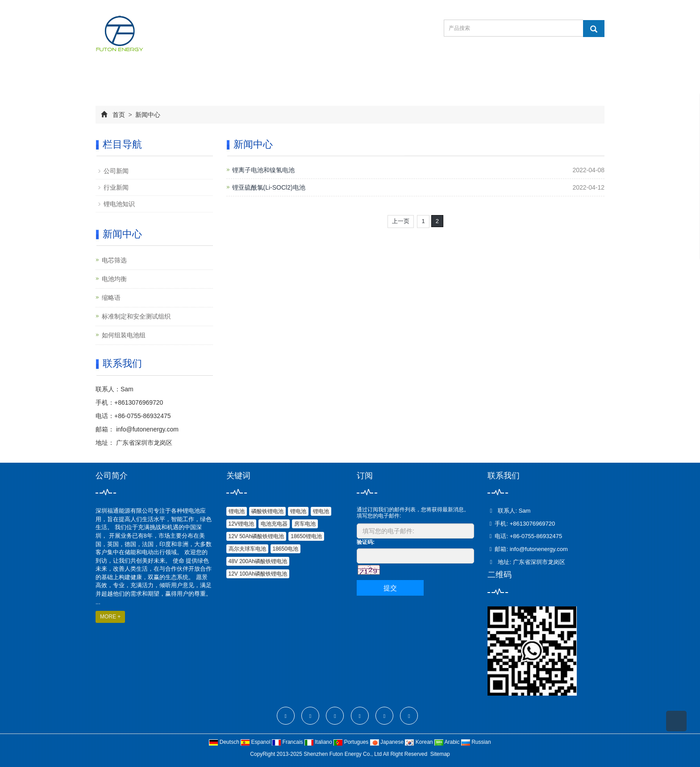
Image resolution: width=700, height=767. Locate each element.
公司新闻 (116, 171)
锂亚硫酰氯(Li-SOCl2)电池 (269, 187)
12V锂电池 (241, 524)
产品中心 (234, 77)
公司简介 (179, 77)
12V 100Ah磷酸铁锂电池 (258, 574)
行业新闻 (116, 187)
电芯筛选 (114, 260)
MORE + (110, 617)
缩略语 (111, 298)
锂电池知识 (119, 204)
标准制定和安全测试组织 (136, 316)
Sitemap (440, 754)
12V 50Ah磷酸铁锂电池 (256, 536)
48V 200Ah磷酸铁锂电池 (258, 561)
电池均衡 (114, 279)
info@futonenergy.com (146, 429)
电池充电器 (274, 524)
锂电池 (237, 511)
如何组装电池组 (124, 335)
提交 (390, 588)
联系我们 (400, 77)
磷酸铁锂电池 (267, 511)
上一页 (401, 221)
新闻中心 (289, 77)
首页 (119, 115)
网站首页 (123, 77)
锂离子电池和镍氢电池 (263, 170)
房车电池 (305, 524)
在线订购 (345, 77)
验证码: (366, 542)
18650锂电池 (306, 536)
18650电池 (285, 549)
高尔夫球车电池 (247, 549)
